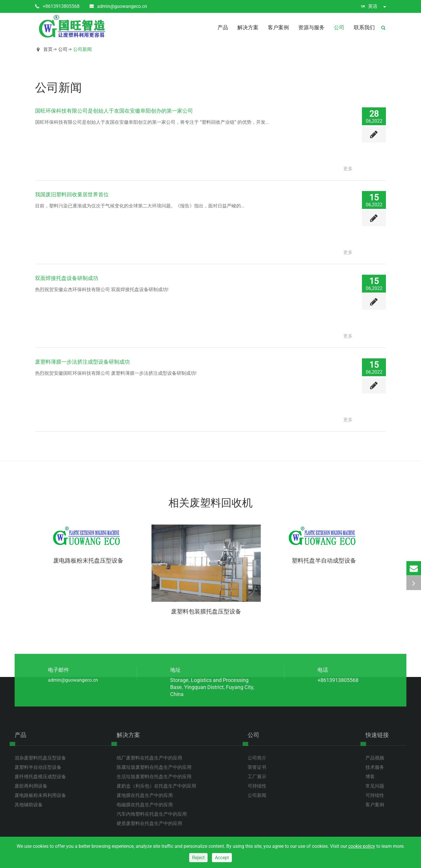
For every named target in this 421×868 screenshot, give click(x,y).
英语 (373, 6)
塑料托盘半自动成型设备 (324, 561)
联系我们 (364, 27)
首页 (48, 49)
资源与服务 (311, 27)
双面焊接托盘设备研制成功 (67, 278)
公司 (339, 27)
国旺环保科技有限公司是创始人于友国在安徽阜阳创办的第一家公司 (114, 111)
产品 (223, 27)
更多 (348, 169)
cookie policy (362, 846)
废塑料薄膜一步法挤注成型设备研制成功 (82, 362)
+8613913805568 (57, 6)
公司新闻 (82, 49)
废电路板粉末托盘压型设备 (88, 561)
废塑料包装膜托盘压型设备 (206, 611)
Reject (198, 858)
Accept (222, 858)
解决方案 (248, 27)
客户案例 (278, 27)
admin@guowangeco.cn (118, 6)
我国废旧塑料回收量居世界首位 (72, 194)
